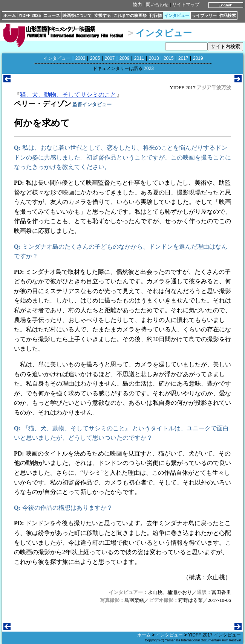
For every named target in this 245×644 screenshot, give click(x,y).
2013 (154, 58)
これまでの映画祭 (130, 15)
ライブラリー (204, 15)
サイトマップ (186, 5)
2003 (80, 58)
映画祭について (77, 15)
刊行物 (155, 15)
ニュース (52, 15)
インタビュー (177, 15)
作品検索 (228, 15)
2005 (95, 58)
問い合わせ (157, 5)
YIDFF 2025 (30, 15)
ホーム (10, 15)
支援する (103, 15)
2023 (149, 68)
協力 (138, 5)
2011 (139, 58)
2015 (169, 58)
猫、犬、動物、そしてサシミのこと (68, 95)
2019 (198, 58)
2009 (125, 58)
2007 (110, 58)
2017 (183, 58)
